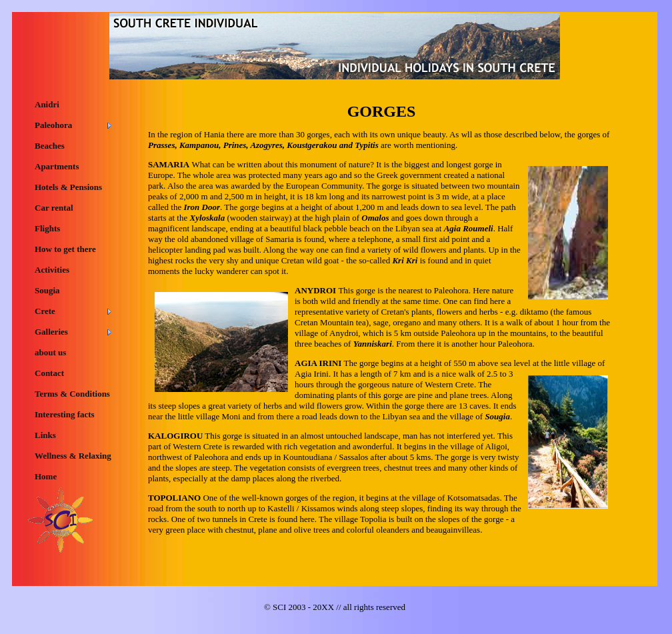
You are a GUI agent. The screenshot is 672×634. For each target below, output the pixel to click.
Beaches (50, 146)
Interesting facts (65, 414)
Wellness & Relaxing (73, 456)
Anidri (47, 104)
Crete (45, 311)
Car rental (54, 208)
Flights (47, 228)
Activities (52, 270)
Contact (49, 373)
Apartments (57, 166)
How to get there (65, 249)
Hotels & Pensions (68, 187)
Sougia (47, 290)
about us (50, 352)
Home (46, 476)
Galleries (51, 332)
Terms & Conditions (72, 394)
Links (45, 435)
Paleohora (53, 125)
